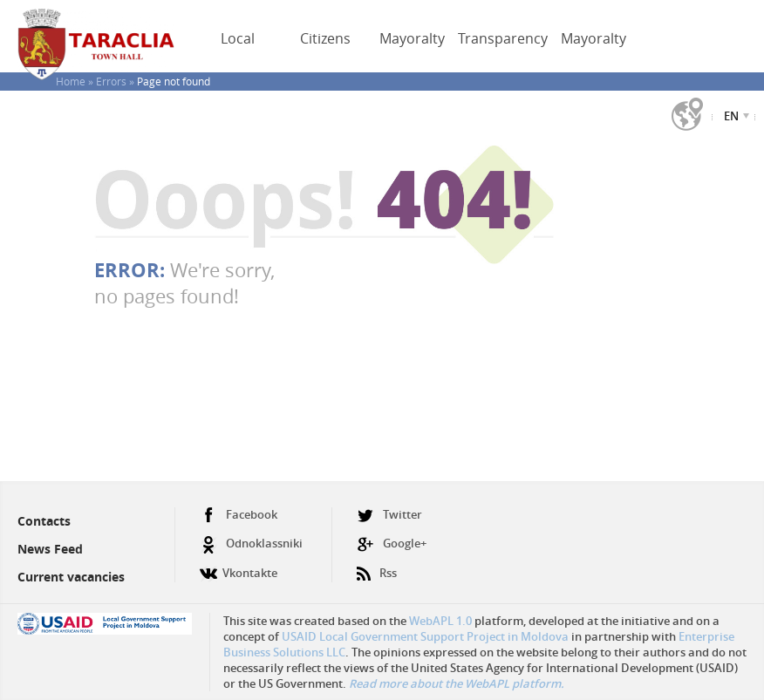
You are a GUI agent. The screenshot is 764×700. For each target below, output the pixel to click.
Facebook (239, 515)
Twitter (389, 515)
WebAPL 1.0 (440, 621)
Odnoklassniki (251, 544)
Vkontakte (239, 566)
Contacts (44, 521)
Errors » (116, 81)
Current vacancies (71, 577)
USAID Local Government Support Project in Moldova (425, 636)
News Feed (50, 549)
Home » (76, 81)
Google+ (392, 544)
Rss (377, 566)
